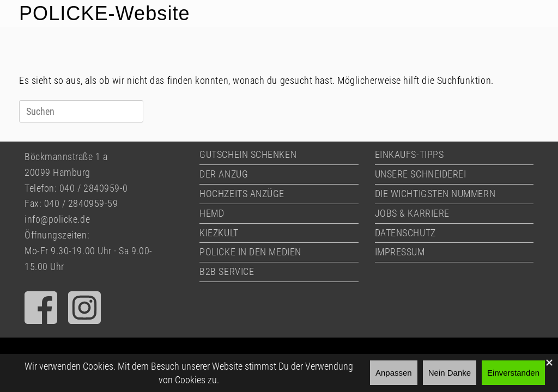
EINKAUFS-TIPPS (410, 154)
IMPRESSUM (400, 252)
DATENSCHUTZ (405, 233)
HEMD (212, 213)
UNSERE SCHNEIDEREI (421, 174)
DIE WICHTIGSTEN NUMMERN (435, 194)
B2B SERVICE (227, 271)
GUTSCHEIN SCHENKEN (248, 154)
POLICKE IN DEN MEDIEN (250, 252)
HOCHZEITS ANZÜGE (242, 194)
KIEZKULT (219, 233)
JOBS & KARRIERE (412, 213)
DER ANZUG (224, 174)
